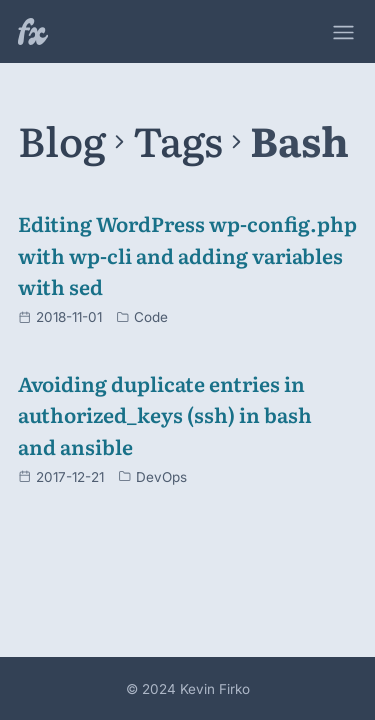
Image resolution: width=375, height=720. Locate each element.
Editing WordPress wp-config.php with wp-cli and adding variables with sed (187, 254)
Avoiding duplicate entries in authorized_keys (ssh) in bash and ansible (165, 414)
